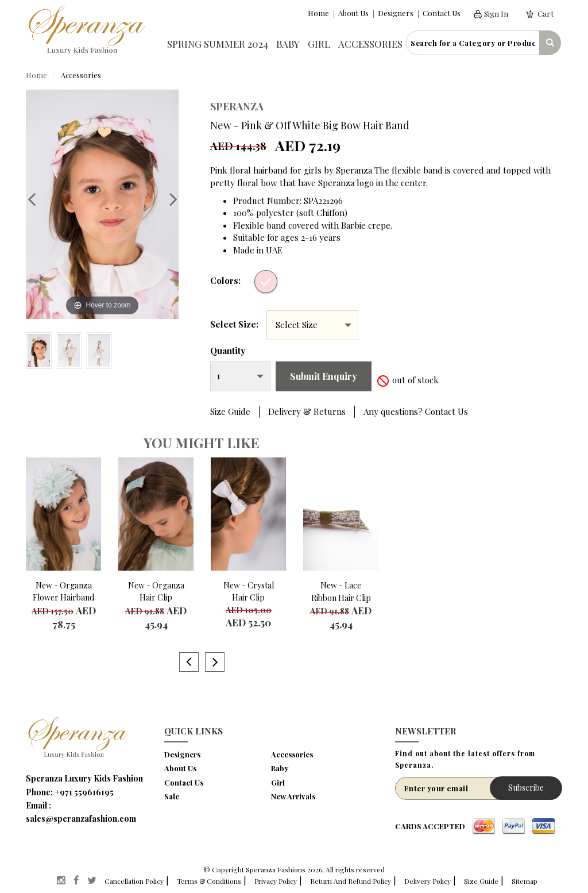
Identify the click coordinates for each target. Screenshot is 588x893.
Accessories (370, 44)
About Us (353, 13)
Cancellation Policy (134, 881)
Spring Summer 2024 (218, 44)
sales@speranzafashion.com (81, 819)
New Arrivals (293, 796)
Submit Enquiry (324, 376)
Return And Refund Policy (351, 881)
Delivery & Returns (307, 411)
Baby (288, 44)
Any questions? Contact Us (416, 411)
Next (168, 199)
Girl (319, 44)
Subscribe (526, 788)
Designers (396, 13)
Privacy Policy (276, 881)
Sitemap (525, 881)
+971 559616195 (84, 792)
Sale (172, 796)
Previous (37, 199)
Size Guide (230, 411)
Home (318, 13)
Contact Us (442, 13)
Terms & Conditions (209, 881)
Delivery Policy (428, 881)
